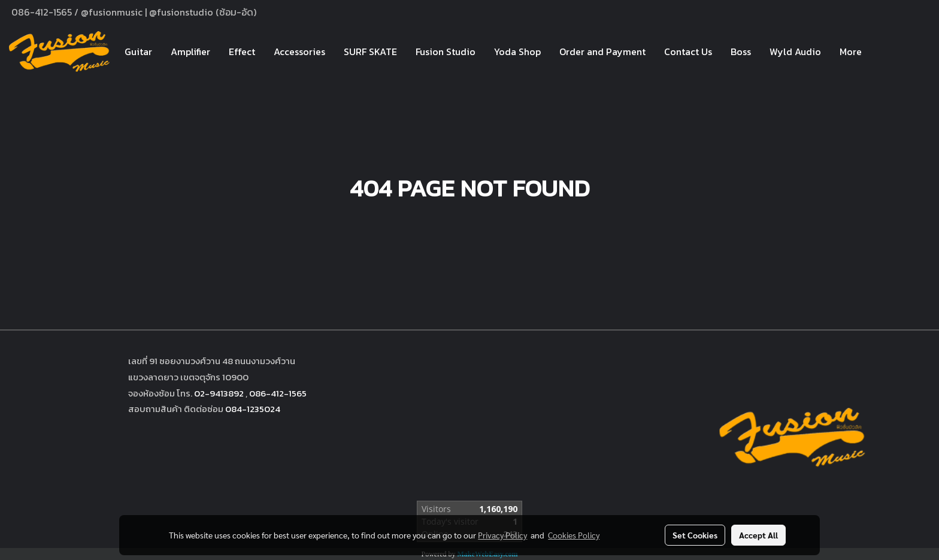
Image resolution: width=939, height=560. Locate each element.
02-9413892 (219, 393)
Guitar (138, 52)
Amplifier (190, 52)
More (851, 52)
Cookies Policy (574, 535)
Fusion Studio (446, 52)
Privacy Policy (502, 535)
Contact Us (688, 52)
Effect (242, 52)
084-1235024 (253, 409)
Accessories (299, 52)
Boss (741, 52)
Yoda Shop (517, 52)
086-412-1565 (278, 393)
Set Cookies (695, 535)
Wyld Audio (795, 52)
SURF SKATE (370, 52)
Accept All (758, 535)
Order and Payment (602, 52)
